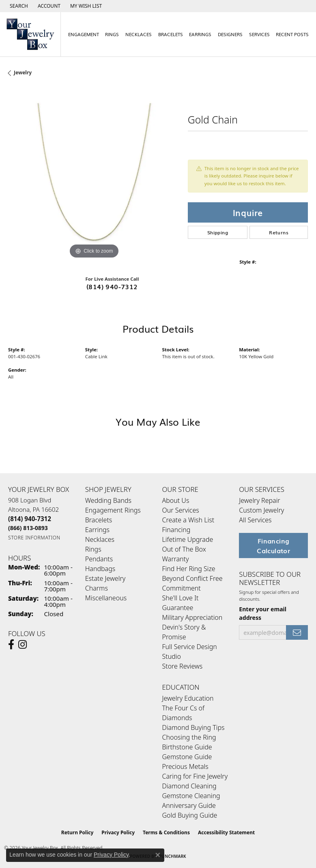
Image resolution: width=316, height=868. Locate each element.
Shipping (218, 232)
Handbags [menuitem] (100, 569)
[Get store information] (34, 538)
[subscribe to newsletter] (297, 633)
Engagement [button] (84, 34)
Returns (279, 232)
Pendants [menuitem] (99, 559)
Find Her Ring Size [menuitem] (189, 569)
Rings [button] (112, 34)
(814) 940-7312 (112, 286)
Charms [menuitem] (97, 588)
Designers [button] (230, 34)
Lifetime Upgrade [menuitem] (188, 539)
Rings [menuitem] (93, 549)
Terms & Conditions (166, 832)
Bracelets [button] (171, 34)
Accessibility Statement (226, 832)
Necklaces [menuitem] (100, 539)
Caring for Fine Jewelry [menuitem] (195, 776)
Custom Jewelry (261, 510)
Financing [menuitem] (176, 530)
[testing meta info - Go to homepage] (30, 34)
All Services (255, 520)
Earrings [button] (200, 34)
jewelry (23, 73)
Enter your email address (263, 613)
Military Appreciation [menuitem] (192, 617)
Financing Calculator (273, 545)
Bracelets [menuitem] (99, 520)
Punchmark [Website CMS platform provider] (173, 856)
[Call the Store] (30, 519)
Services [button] (259, 34)
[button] (18, 6)
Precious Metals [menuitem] (185, 766)
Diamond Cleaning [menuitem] (189, 786)
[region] (94, 175)
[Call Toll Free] (28, 528)
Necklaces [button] (139, 34)
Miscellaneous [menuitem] (106, 598)
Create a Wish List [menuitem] (188, 520)
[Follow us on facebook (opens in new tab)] (11, 645)
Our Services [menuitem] (181, 510)
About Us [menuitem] (176, 500)
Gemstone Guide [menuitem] (187, 757)
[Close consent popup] (158, 855)
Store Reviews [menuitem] (183, 666)
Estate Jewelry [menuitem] (105, 578)
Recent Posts (292, 34)
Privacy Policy (118, 832)
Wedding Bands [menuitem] (108, 500)
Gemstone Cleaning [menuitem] (191, 796)
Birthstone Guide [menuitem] (187, 747)
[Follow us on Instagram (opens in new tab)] (23, 645)
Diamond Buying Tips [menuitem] (193, 727)
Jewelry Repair (259, 500)
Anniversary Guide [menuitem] (189, 805)
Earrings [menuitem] (97, 530)
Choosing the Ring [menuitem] (189, 737)
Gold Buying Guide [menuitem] (190, 815)
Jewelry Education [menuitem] (188, 698)
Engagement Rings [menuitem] (113, 510)
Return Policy (77, 832)
